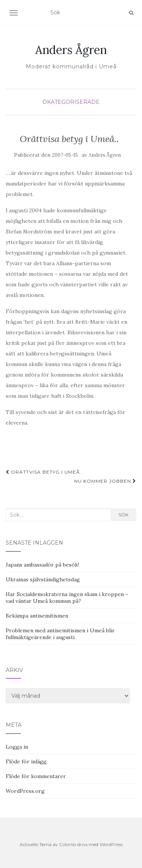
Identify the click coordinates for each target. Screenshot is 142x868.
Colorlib (68, 844)
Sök (123, 515)
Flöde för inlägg (26, 761)
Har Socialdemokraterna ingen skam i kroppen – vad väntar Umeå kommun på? (67, 598)
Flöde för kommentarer (36, 776)
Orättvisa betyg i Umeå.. (44, 472)
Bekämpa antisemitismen (37, 616)
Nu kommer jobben (105, 481)
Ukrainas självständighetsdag (43, 579)
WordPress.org (25, 791)
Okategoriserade (71, 102)
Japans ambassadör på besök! (42, 565)
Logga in (17, 747)
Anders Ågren (71, 50)
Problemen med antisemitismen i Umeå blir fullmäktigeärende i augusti (60, 634)
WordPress (111, 844)
